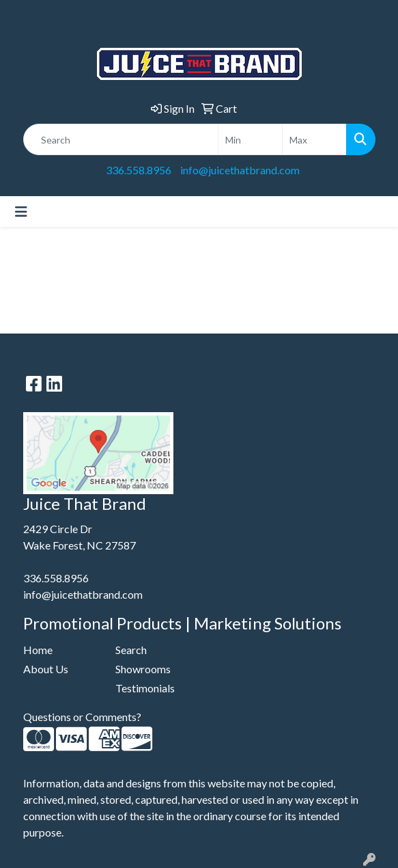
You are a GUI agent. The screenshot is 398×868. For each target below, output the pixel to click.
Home (38, 650)
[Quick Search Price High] (314, 139)
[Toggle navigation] (21, 212)
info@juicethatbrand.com (240, 170)
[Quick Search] (121, 139)
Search (131, 650)
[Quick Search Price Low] (250, 139)
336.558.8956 (139, 170)
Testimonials (145, 688)
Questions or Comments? (82, 717)
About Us (46, 669)
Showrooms (143, 669)
